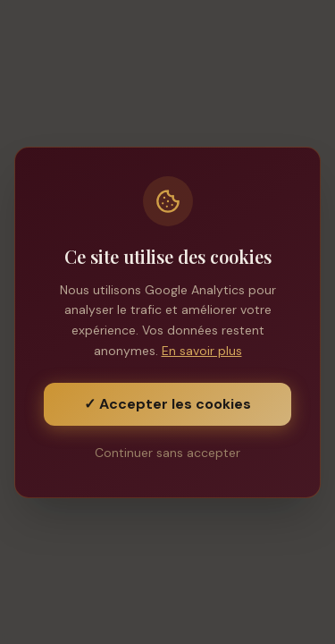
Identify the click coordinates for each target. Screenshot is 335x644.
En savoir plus (202, 351)
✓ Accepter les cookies (167, 404)
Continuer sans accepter (167, 453)
